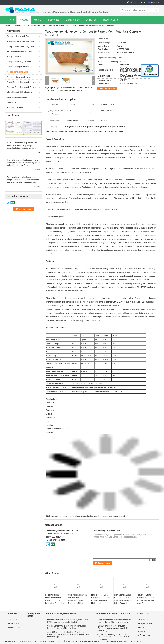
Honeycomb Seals (14, 57)
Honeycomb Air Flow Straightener (21, 46)
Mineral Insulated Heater (17, 97)
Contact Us (91, 20)
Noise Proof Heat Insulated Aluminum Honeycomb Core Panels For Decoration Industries (54, 600)
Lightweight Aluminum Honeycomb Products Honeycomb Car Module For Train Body (114, 628)
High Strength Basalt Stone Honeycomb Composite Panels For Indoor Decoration (123, 599)
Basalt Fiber (12, 102)
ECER (139, 641)
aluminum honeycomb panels (63, 516)
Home (11, 20)
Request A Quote (110, 20)
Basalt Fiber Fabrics (15, 108)
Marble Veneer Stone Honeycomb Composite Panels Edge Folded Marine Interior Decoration (101, 600)
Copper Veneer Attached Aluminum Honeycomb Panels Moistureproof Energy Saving (67, 627)
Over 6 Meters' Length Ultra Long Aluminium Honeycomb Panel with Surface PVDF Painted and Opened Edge (68, 634)
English (154, 2)
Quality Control (73, 20)
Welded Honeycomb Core (34, 25)
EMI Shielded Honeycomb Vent (20, 52)
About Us (38, 20)
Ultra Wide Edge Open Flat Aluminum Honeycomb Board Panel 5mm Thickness (77, 599)
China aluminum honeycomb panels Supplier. (37, 641)
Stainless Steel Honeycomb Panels (21, 87)
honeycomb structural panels (88, 516)
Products (24, 20)
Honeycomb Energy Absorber (19, 62)
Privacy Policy (11, 641)
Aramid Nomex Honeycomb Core (20, 41)
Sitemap (143, 631)
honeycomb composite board (113, 516)
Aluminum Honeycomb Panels (19, 77)
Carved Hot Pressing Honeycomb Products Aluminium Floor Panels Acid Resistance (114, 637)
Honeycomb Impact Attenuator (19, 67)
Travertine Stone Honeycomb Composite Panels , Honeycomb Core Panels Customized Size (147, 600)
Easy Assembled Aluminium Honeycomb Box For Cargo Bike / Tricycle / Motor (115, 621)
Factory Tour (54, 20)
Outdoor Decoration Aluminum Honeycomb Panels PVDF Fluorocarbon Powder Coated (68, 621)
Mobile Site (145, 635)
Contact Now (109, 88)
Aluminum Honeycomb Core (18, 36)
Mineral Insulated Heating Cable (20, 92)
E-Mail (142, 627)
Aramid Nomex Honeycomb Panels (21, 82)
